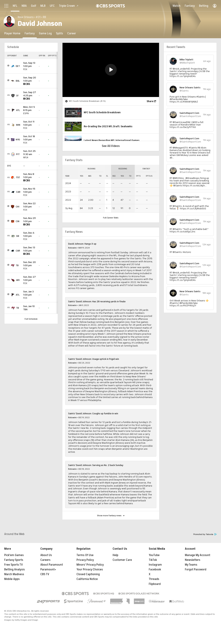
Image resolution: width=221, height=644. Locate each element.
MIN (18, 125)
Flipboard (155, 584)
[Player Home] (12, 33)
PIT (18, 154)
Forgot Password (196, 569)
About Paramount (52, 565)
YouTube (154, 555)
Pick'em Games (14, 555)
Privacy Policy (85, 560)
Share (150, 101)
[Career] (72, 33)
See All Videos (111, 146)
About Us (46, 555)
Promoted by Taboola (205, 534)
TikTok (153, 560)
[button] (111, 70)
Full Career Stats (111, 218)
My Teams (191, 565)
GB (18, 236)
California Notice (87, 579)
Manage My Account (198, 555)
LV (17, 95)
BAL (18, 81)
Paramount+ (48, 569)
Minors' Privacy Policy (90, 565)
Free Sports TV (14, 565)
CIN (18, 221)
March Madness (14, 574)
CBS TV (45, 574)
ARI (18, 280)
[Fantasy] (30, 33)
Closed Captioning (88, 574)
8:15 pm (30, 109)
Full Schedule (31, 319)
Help (115, 555)
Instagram (155, 565)
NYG (18, 140)
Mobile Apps (12, 579)
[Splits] (59, 33)
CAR (18, 192)
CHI (18, 207)
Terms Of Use (85, 555)
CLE (18, 177)
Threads (154, 579)
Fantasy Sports (14, 560)
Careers (45, 560)
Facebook (155, 569)
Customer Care (122, 560)
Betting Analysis (15, 569)
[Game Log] (45, 33)
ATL (18, 110)
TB (17, 265)
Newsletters (193, 560)
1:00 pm (30, 65)
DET (18, 66)
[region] (111, 70)
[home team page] (13, 66)
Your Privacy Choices (90, 569)
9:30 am (30, 153)
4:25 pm (30, 94)
